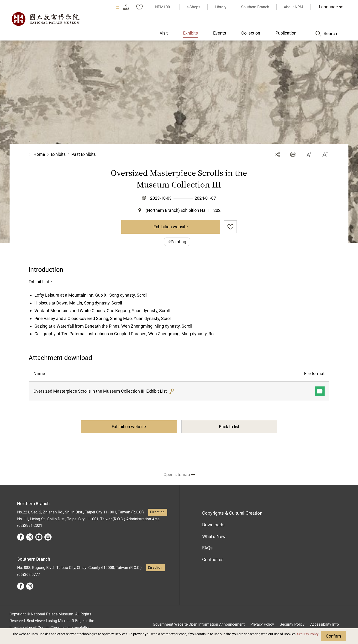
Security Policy (308, 634)
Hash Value (172, 391)
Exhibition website (171, 227)
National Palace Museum (45, 19)
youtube (39, 537)
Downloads (213, 525)
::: (117, 7)
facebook (21, 537)
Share (277, 155)
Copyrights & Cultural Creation (232, 513)
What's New (214, 536)
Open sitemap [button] (177, 474)
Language (328, 7)
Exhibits (58, 154)
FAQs (207, 548)
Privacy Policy (262, 624)
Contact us (213, 560)
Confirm (333, 636)
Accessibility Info (325, 624)
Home (39, 154)
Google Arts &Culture (48, 537)
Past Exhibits (84, 154)
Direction (157, 512)
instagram (30, 537)
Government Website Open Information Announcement (199, 624)
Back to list (229, 427)
